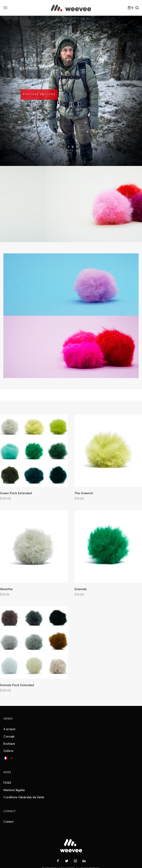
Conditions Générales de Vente (24, 797)
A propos (9, 729)
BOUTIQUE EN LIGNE (39, 94)
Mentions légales (14, 790)
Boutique (9, 744)
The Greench (84, 493)
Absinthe (6, 589)
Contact (8, 822)
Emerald (81, 589)
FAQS (7, 783)
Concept (9, 736)
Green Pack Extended (16, 493)
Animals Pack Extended (17, 685)
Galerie (8, 751)
